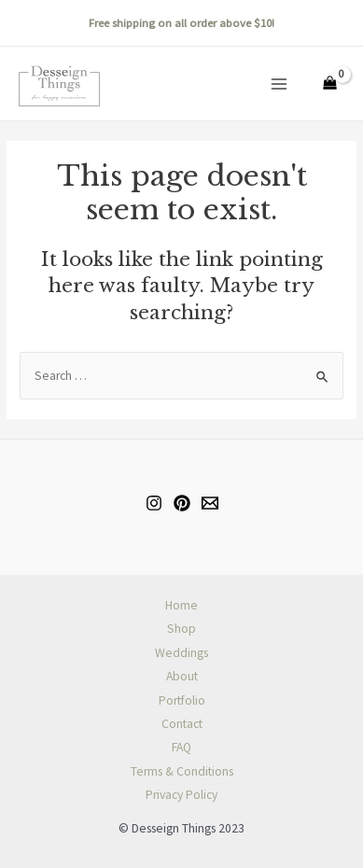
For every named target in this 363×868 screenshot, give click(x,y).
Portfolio (182, 700)
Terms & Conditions (182, 771)
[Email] (210, 503)
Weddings (181, 653)
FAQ (181, 747)
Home (181, 605)
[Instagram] (154, 503)
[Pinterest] (182, 503)
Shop (181, 629)
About (182, 676)
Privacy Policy (181, 795)
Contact (182, 724)
